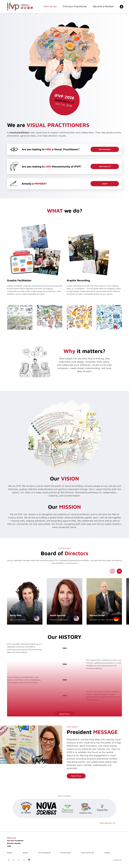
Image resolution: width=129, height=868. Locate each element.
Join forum (104, 166)
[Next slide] (119, 571)
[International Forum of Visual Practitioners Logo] (20, 7)
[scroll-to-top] (29, 860)
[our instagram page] (24, 860)
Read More (64, 714)
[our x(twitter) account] (19, 860)
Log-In (105, 184)
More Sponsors (106, 823)
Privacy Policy (66, 853)
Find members (105, 149)
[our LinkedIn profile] (14, 860)
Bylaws (25, 853)
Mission (10, 853)
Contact (107, 853)
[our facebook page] (9, 860)
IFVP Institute (43, 853)
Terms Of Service (87, 853)
